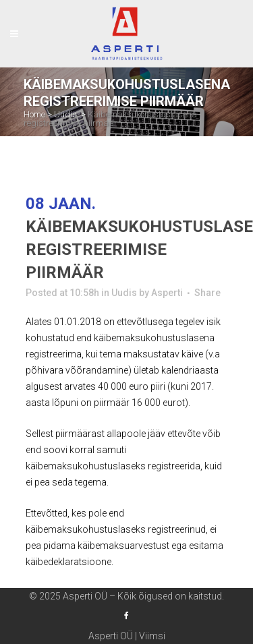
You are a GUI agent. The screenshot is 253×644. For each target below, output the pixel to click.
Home (34, 114)
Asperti (167, 293)
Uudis (65, 114)
